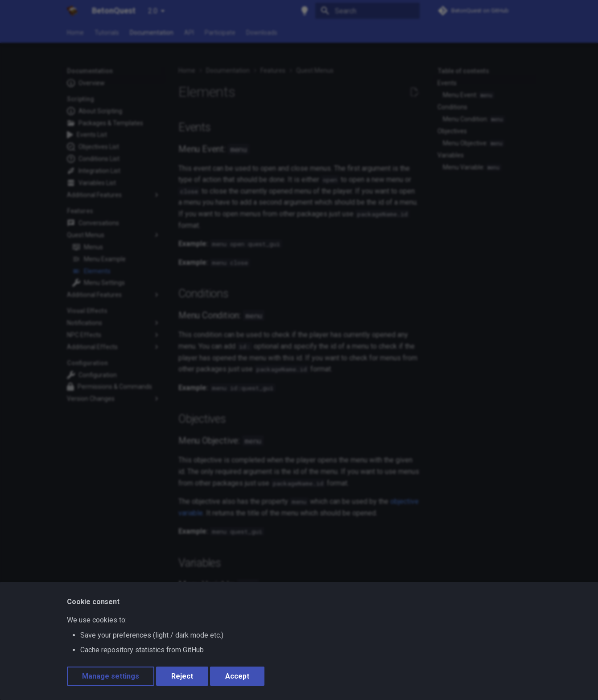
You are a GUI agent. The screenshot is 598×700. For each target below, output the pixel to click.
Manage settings (111, 676)
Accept (237, 676)
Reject (182, 676)
